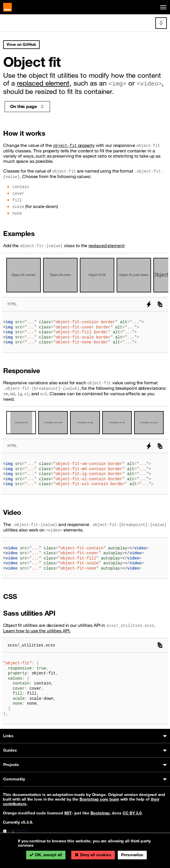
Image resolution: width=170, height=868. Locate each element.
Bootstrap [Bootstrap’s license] (100, 813)
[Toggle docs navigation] (161, 23)
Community (14, 779)
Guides (10, 750)
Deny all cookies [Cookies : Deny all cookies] (96, 855)
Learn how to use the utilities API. (37, 631)
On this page (27, 106)
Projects (11, 765)
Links (8, 736)
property (74, 145)
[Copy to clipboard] (160, 304)
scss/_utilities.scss (31, 645)
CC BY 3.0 (132, 813)
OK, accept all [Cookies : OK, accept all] (49, 855)
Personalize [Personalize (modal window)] (132, 855)
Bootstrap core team (99, 799)
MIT (68, 813)
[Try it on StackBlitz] (149, 304)
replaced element (43, 83)
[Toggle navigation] (162, 7)
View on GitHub (21, 44)
